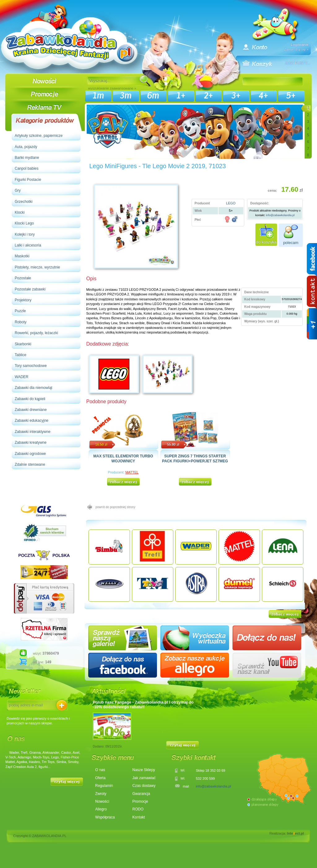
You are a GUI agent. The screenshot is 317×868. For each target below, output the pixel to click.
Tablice (21, 355)
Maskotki (22, 256)
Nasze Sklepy (144, 770)
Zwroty (101, 794)
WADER (22, 377)
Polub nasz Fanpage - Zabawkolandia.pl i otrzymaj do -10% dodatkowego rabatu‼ (143, 704)
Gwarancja (141, 794)
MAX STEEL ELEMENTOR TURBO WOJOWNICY (123, 458)
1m (98, 96)
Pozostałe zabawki (30, 289)
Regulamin (104, 786)
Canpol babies (27, 168)
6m (153, 96)
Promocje (140, 801)
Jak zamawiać (144, 778)
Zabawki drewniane (31, 410)
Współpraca (105, 817)
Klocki (20, 212)
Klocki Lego (24, 223)
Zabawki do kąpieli (30, 399)
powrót (115, 507)
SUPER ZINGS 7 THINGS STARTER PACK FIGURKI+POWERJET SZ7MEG (195, 458)
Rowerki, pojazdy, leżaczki (37, 333)
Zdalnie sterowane (30, 465)
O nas (100, 770)
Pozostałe (23, 278)
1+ (181, 96)
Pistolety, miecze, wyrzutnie (38, 267)
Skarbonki (23, 344)
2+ (208, 96)
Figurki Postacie (28, 180)
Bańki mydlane (27, 158)
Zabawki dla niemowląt (34, 388)
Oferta (100, 778)
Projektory (23, 300)
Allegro (101, 809)
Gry (18, 190)
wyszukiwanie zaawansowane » (112, 88)
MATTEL (132, 472)
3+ (236, 96)
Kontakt (139, 817)
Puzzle (20, 311)
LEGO (231, 203)
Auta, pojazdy (26, 147)
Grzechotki (24, 202)
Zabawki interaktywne (33, 432)
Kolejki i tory (25, 234)
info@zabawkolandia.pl (280, 215)
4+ (263, 96)
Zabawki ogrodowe (30, 454)
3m (126, 96)
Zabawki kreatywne (31, 443)
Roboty (21, 322)
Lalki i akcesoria (28, 245)
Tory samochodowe (31, 366)
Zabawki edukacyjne (32, 421)
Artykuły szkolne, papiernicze (39, 136)
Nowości (102, 801)
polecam (291, 243)
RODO (138, 809)
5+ (291, 96)
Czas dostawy (144, 786)
